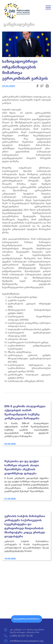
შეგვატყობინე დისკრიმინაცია (26, 619)
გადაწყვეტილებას (12, 210)
